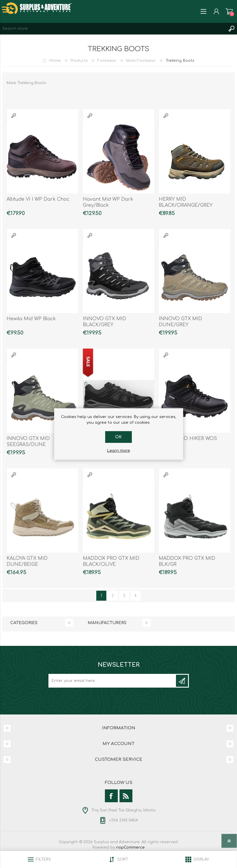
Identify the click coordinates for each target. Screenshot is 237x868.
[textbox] (113, 29)
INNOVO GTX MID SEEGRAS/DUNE (28, 442)
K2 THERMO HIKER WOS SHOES (188, 442)
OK (118, 437)
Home (55, 61)
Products (79, 61)
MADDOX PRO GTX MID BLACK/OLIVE (111, 561)
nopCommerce (130, 847)
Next (136, 596)
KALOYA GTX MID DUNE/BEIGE (27, 561)
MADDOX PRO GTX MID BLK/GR (187, 561)
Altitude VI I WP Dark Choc (38, 199)
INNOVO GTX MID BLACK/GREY (104, 322)
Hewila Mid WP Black (31, 319)
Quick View (13, 116)
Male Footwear (141, 61)
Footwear (107, 61)
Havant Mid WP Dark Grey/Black (108, 202)
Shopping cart (229, 11)
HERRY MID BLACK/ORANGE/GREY (186, 202)
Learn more (119, 451)
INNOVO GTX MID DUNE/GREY (180, 322)
